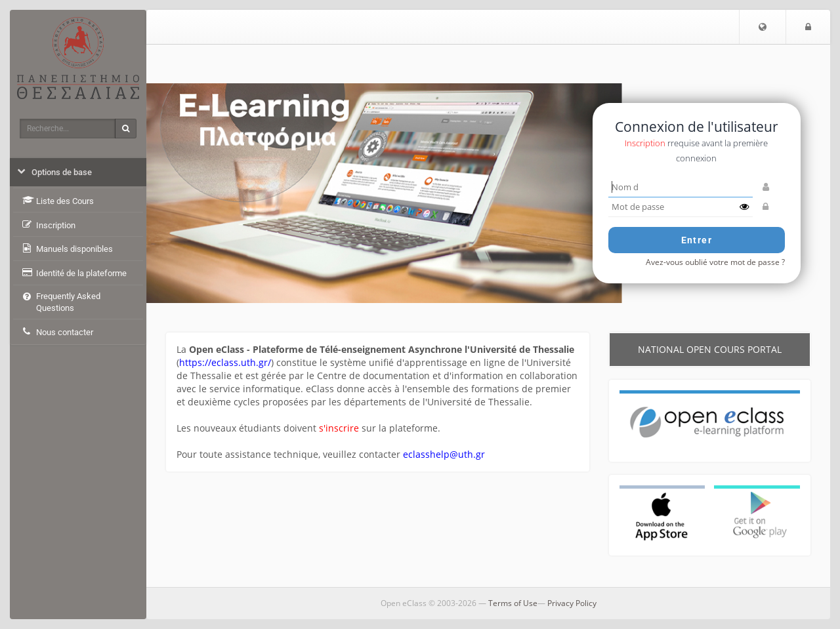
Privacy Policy (572, 603)
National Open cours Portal (710, 349)
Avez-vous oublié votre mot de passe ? (715, 262)
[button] (763, 27)
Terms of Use (513, 603)
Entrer (697, 240)
